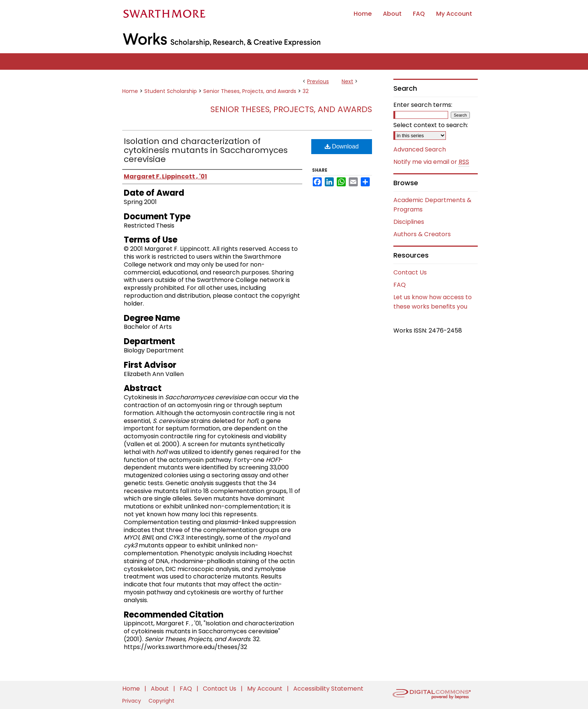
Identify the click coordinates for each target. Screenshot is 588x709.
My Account (265, 689)
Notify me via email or (431, 162)
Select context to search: (431, 125)
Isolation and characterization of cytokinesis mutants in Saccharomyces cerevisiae (206, 150)
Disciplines (409, 222)
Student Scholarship (171, 91)
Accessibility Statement (328, 689)
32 (306, 91)
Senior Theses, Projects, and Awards (250, 91)
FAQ (400, 285)
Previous (318, 81)
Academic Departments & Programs (432, 205)
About (160, 689)
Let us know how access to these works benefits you (433, 302)
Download (342, 146)
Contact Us (410, 272)
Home (130, 91)
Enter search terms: (423, 105)
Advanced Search (420, 149)
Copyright (161, 701)
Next (347, 81)
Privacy (132, 701)
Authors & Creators (422, 234)
